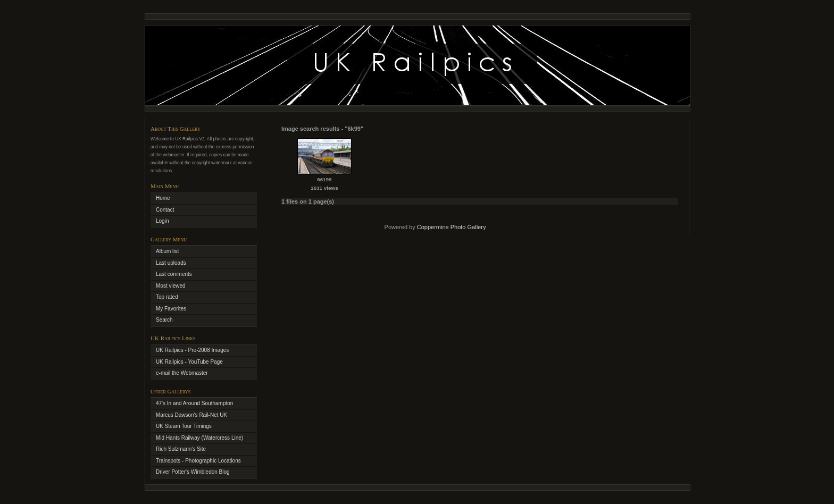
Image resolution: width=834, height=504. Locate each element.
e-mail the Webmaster (182, 373)
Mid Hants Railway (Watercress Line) (199, 438)
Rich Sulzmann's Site (181, 449)
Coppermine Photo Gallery (452, 227)
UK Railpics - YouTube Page (189, 362)
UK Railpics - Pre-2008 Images (192, 350)
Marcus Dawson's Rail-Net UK (191, 415)
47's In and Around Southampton (194, 403)
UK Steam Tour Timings (184, 426)
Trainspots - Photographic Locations (198, 461)
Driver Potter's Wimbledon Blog (193, 472)
